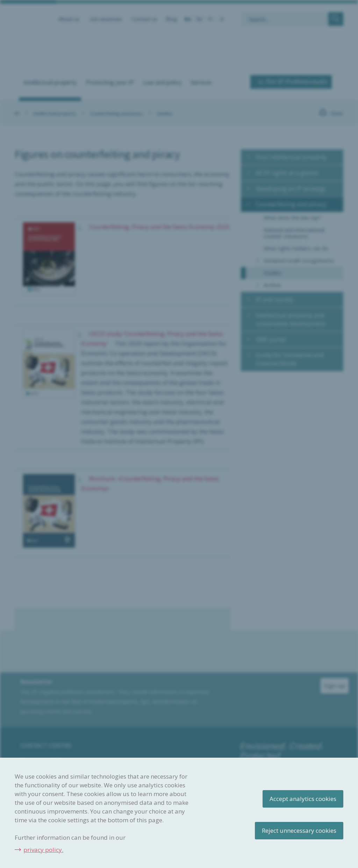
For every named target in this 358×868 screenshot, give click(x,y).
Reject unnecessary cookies (299, 830)
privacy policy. (43, 850)
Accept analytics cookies (303, 799)
